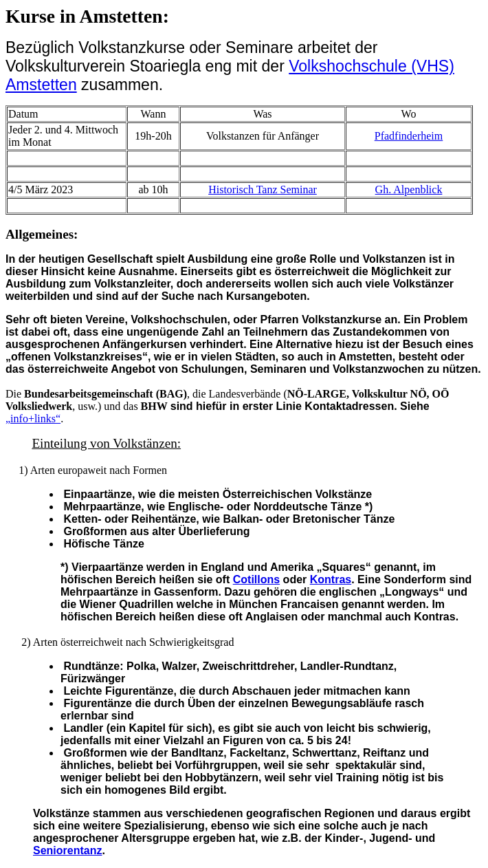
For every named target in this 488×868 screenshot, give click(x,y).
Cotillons (256, 579)
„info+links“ (33, 419)
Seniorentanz (67, 850)
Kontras (331, 579)
